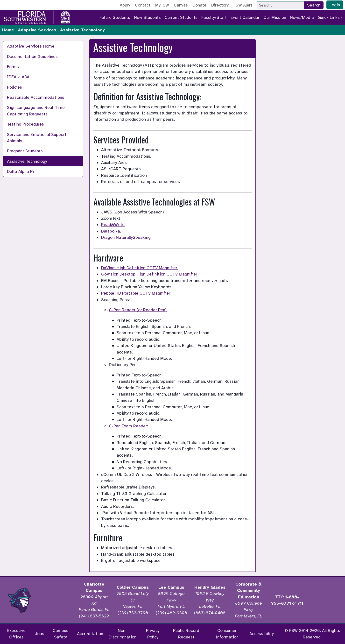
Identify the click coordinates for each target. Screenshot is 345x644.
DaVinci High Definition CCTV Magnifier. (140, 268)
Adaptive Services (37, 30)
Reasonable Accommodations (36, 97)
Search (314, 5)
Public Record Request (186, 634)
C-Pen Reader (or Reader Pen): (138, 310)
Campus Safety (60, 634)
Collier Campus (133, 587)
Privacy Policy (153, 634)
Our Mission (275, 17)
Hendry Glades (210, 587)
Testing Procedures (25, 124)
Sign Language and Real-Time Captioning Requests (36, 111)
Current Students (181, 17)
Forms (13, 67)
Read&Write (113, 225)
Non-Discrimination (123, 634)
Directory (220, 5)
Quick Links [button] (329, 17)
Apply (125, 5)
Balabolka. (111, 231)
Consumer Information (227, 634)
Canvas (181, 5)
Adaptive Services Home (31, 46)
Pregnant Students (25, 151)
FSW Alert (243, 5)
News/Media (302, 17)
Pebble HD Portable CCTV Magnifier (136, 293)
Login (335, 5)
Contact (143, 5)
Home (8, 30)
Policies (14, 87)
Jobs (39, 634)
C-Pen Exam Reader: (128, 426)
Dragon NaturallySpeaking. (126, 237)
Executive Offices (16, 634)
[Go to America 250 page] (65, 17)
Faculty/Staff (214, 17)
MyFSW (162, 5)
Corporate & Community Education (248, 591)
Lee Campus (171, 587)
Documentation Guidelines (32, 57)
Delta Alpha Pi (20, 171)
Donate (200, 5)
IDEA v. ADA (18, 77)
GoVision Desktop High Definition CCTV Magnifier (149, 274)
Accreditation (90, 634)
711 (300, 603)
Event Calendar (245, 17)
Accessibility (262, 634)
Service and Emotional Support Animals (37, 138)
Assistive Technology (27, 161)
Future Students (115, 17)
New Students (147, 17)
